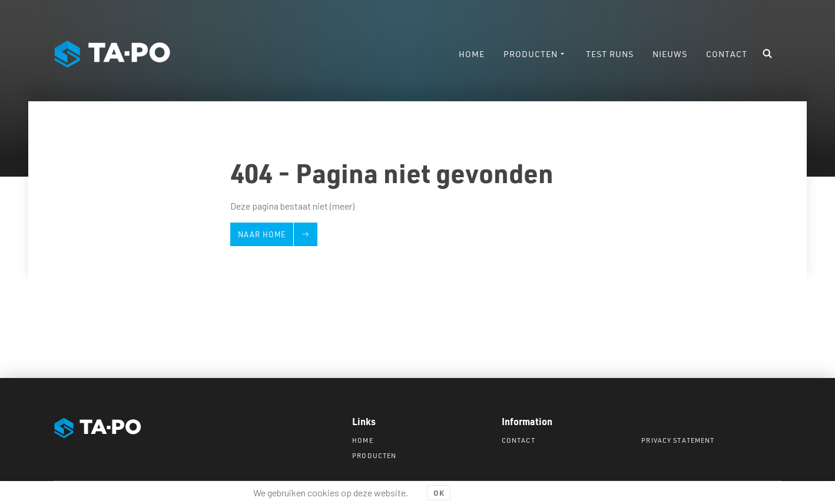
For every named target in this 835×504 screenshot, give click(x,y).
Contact (518, 440)
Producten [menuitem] (531, 54)
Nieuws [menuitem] (670, 54)
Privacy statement (678, 440)
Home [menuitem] (472, 54)
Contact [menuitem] (727, 54)
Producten (374, 455)
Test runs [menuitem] (610, 54)
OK (439, 493)
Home (362, 440)
